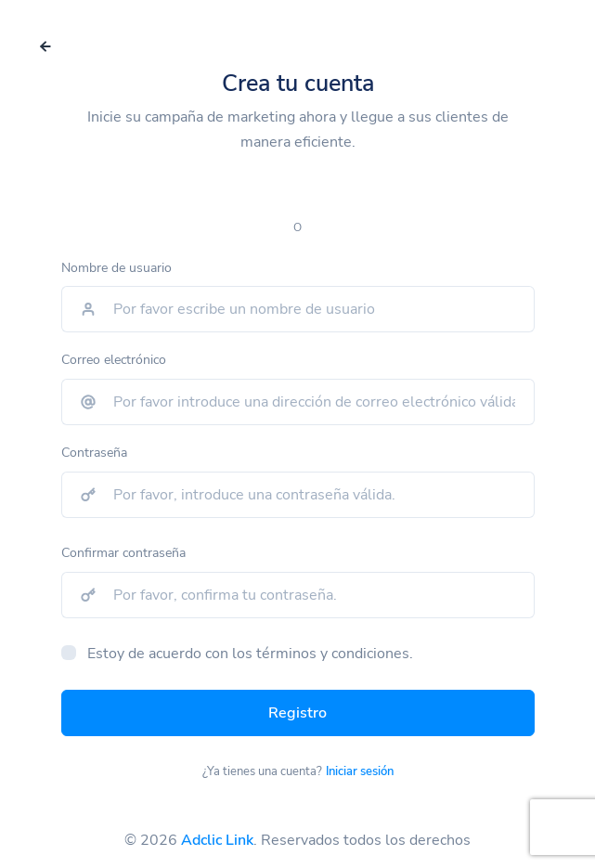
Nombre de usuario (116, 268)
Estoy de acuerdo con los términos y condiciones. (250, 654)
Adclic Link (217, 840)
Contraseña (94, 453)
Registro (297, 713)
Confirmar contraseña (123, 553)
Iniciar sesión (360, 771)
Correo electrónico (114, 360)
